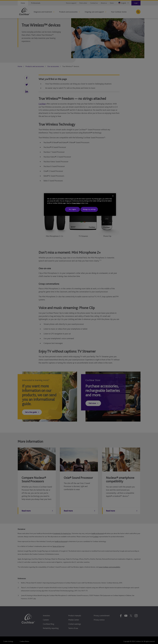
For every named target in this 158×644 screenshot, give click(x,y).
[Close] (113, 196)
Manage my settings (89, 209)
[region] (80, 204)
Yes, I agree (72, 209)
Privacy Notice (76, 203)
